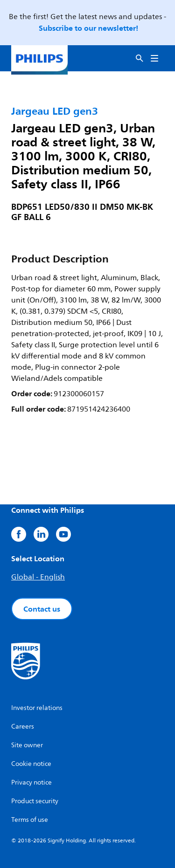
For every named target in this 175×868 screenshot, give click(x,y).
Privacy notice (31, 782)
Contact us (42, 609)
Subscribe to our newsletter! (88, 28)
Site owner (27, 745)
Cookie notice (31, 764)
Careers (23, 727)
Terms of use (30, 820)
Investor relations (37, 708)
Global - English (38, 577)
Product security (35, 801)
